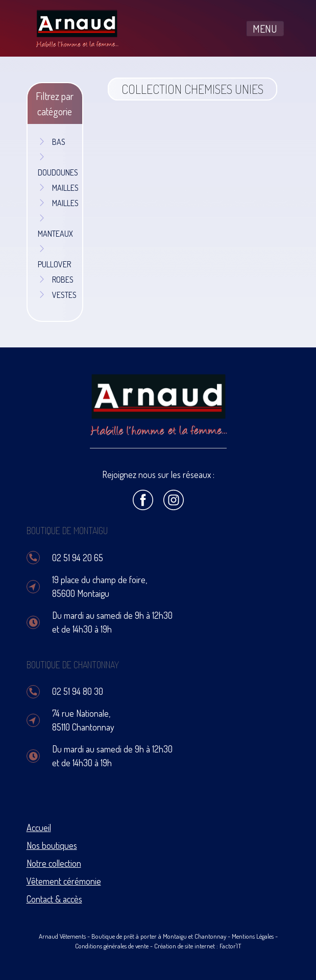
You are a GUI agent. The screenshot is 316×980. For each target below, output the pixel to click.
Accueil (39, 827)
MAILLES (58, 188)
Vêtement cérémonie (64, 881)
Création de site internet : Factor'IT (198, 946)
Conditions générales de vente (112, 946)
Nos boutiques (52, 845)
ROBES (56, 280)
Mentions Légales (253, 936)
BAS (52, 142)
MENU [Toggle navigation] (265, 29)
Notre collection (54, 863)
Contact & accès (54, 899)
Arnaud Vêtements (62, 936)
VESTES (57, 295)
